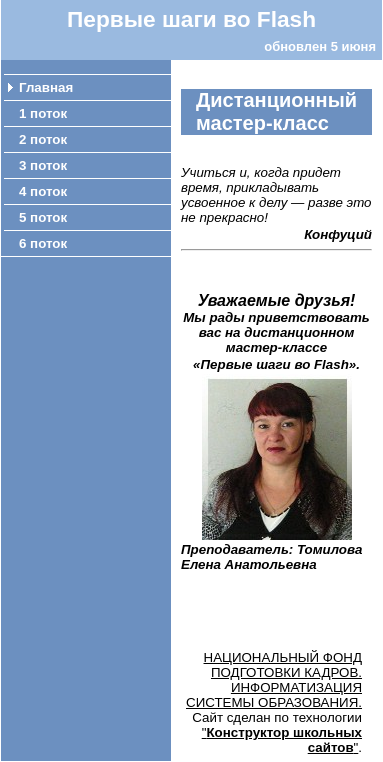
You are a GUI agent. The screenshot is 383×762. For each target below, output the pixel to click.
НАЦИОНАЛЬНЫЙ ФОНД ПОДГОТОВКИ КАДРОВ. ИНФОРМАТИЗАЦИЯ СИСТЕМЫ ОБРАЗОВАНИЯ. (274, 680)
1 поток (43, 113)
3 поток (43, 165)
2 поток (43, 139)
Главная (46, 87)
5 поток (43, 217)
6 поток (43, 243)
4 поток (43, 191)
